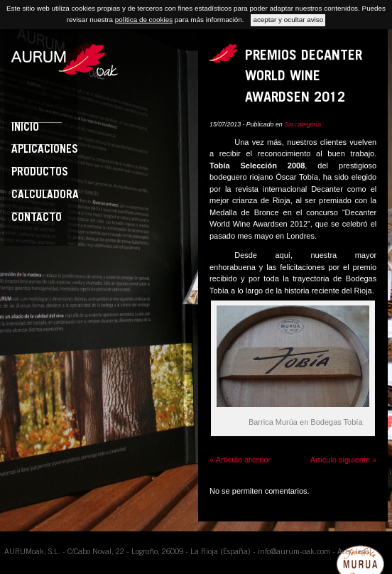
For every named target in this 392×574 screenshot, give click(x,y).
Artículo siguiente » (344, 460)
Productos (40, 173)
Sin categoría (303, 124)
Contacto (37, 218)
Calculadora (45, 196)
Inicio (25, 128)
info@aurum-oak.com (294, 552)
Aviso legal (354, 552)
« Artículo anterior (240, 460)
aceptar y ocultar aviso (288, 20)
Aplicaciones (45, 150)
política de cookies (144, 20)
